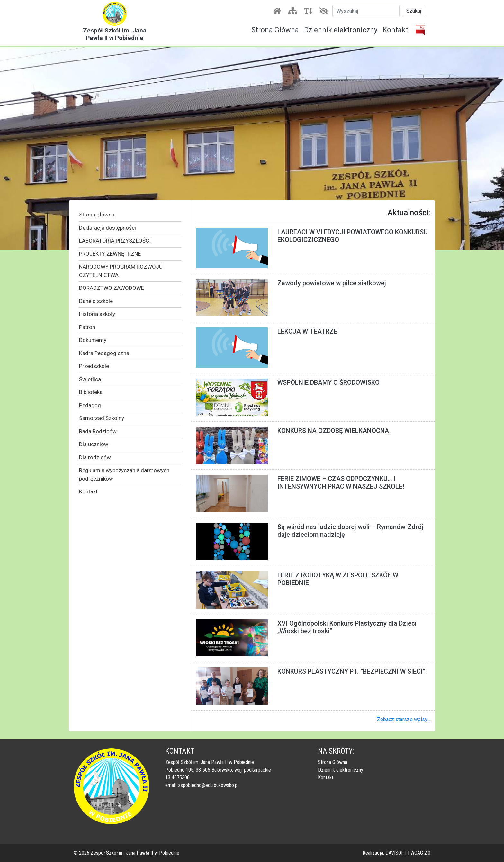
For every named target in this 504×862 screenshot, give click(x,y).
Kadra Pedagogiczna (104, 353)
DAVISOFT (396, 853)
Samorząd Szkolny (102, 418)
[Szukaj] (366, 11)
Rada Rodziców (98, 431)
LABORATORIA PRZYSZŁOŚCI (115, 241)
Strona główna (97, 215)
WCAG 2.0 (420, 853)
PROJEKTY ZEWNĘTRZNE (110, 254)
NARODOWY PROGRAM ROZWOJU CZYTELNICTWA (121, 271)
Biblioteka (91, 392)
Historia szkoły (97, 314)
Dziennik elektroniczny (341, 30)
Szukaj (414, 11)
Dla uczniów (94, 444)
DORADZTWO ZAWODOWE (112, 288)
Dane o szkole (96, 301)
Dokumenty (93, 340)
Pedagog (90, 405)
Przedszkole (94, 366)
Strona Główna (275, 30)
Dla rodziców (95, 457)
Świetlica (90, 379)
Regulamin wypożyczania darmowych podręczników (124, 474)
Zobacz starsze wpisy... (404, 719)
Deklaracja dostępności (108, 228)
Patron (87, 327)
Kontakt (395, 30)
